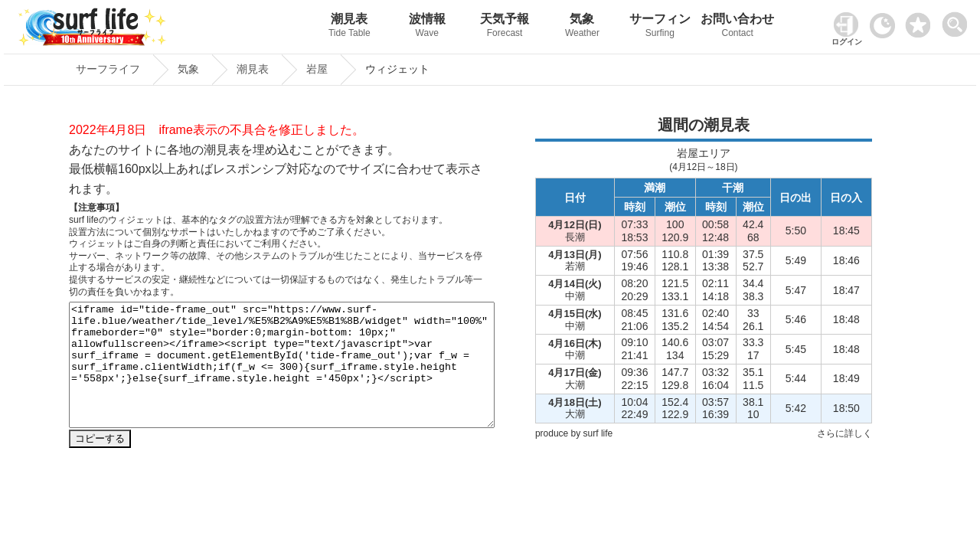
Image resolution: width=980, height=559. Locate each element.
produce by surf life (574, 433)
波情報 (427, 27)
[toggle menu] (958, 20)
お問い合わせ (738, 27)
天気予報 (504, 27)
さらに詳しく (844, 433)
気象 (582, 27)
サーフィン (660, 27)
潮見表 (350, 27)
